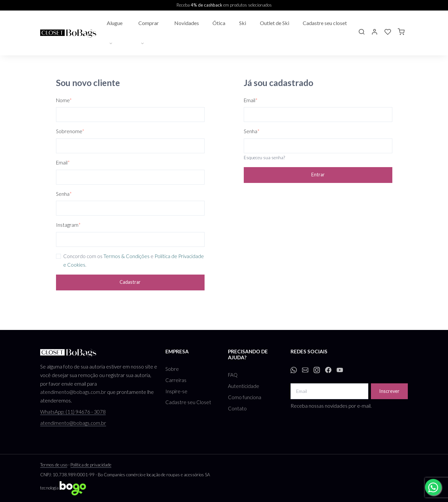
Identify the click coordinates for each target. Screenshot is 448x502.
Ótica (219, 23)
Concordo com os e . (134, 260)
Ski (243, 23)
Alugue (115, 23)
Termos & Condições (126, 256)
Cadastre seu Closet (188, 402)
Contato (237, 408)
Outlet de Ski (275, 23)
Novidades (187, 23)
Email (63, 162)
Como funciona (245, 397)
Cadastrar (130, 282)
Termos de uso (54, 465)
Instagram (68, 225)
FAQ (233, 375)
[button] (361, 33)
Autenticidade (244, 386)
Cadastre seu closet (325, 23)
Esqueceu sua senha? (264, 158)
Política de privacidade (91, 465)
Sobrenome (70, 131)
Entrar (318, 175)
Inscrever (389, 391)
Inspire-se (176, 391)
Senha (64, 194)
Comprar (149, 23)
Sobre (172, 369)
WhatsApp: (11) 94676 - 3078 (73, 412)
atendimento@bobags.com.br (73, 392)
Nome (64, 100)
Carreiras (176, 380)
